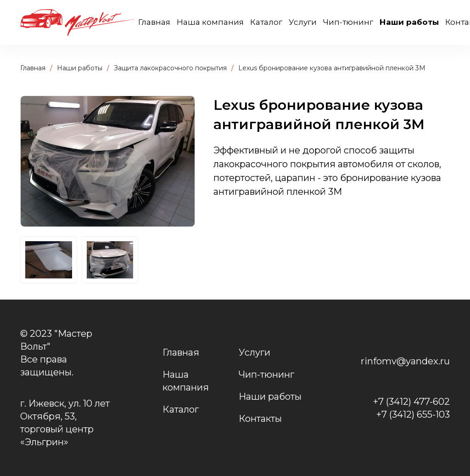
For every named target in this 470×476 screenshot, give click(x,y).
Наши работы (409, 22)
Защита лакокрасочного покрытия (170, 68)
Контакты (260, 419)
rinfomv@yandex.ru (405, 361)
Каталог (266, 22)
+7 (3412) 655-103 (413, 414)
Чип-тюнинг (348, 22)
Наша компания (210, 22)
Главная (154, 22)
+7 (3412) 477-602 (411, 402)
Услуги (303, 22)
